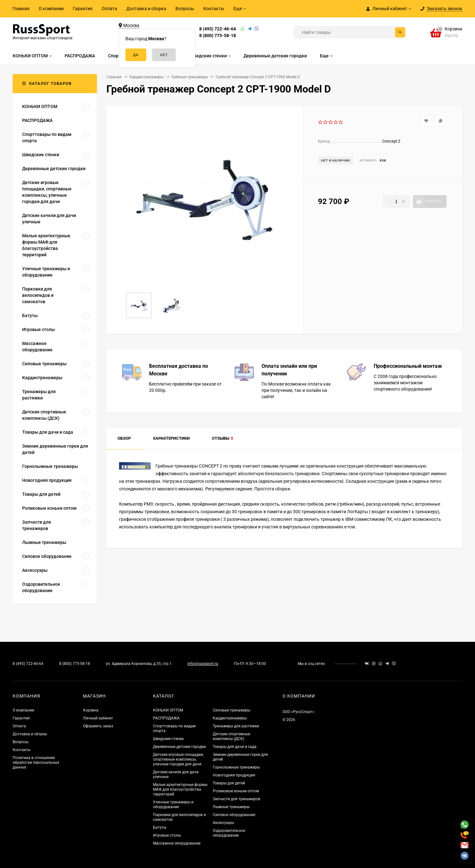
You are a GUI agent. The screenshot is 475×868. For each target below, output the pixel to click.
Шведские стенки (168, 739)
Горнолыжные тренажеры (236, 767)
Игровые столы (167, 835)
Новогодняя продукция (234, 775)
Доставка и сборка (146, 9)
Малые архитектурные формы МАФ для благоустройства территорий (180, 789)
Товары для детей (229, 783)
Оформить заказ (98, 726)
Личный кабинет (98, 718)
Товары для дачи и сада (235, 747)
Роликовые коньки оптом (236, 791)
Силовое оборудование (234, 815)
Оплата (109, 9)
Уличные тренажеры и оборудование (173, 804)
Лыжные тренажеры (231, 807)
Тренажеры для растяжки (236, 726)
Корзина (91, 710)
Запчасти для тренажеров (237, 799)
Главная (21, 9)
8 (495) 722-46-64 (218, 29)
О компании (51, 9)
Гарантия (83, 9)
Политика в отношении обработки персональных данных (36, 763)
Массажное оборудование (177, 843)
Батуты (160, 827)
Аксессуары (223, 823)
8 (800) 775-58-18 (218, 35)
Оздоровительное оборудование (229, 833)
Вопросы (185, 9)
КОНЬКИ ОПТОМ (168, 710)
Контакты (214, 9)
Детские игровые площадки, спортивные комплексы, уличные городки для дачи (178, 759)
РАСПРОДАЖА (166, 718)
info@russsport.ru (203, 664)
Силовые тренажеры (231, 710)
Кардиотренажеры (230, 718)
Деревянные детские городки (179, 747)
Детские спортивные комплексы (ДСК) (231, 736)
